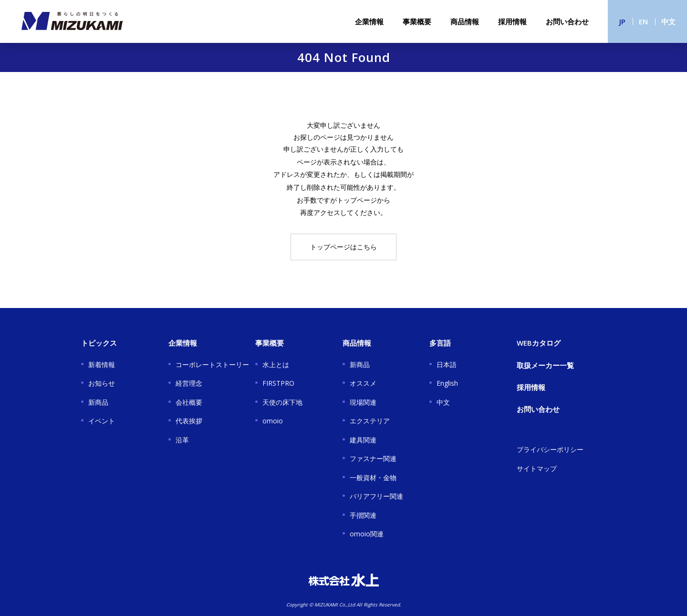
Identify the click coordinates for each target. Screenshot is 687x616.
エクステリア (370, 421)
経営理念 (189, 383)
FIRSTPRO (278, 383)
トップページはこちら (343, 247)
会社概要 (189, 402)
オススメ (363, 383)
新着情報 (102, 364)
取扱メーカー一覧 (545, 365)
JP (622, 21)
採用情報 (512, 21)
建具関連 (363, 440)
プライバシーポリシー (550, 449)
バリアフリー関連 (376, 496)
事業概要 (417, 21)
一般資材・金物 (373, 477)
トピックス (99, 343)
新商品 (98, 402)
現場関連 (363, 402)
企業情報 (369, 21)
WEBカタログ (539, 343)
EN (643, 21)
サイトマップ (537, 468)
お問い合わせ (567, 21)
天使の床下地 (282, 402)
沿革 (182, 440)
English (447, 383)
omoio (273, 421)
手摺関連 (363, 515)
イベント (102, 421)
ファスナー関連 (373, 458)
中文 (668, 21)
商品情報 (465, 21)
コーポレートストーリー (212, 364)
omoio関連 (367, 534)
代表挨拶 (189, 421)
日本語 (447, 364)
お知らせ (102, 383)
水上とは (276, 364)
